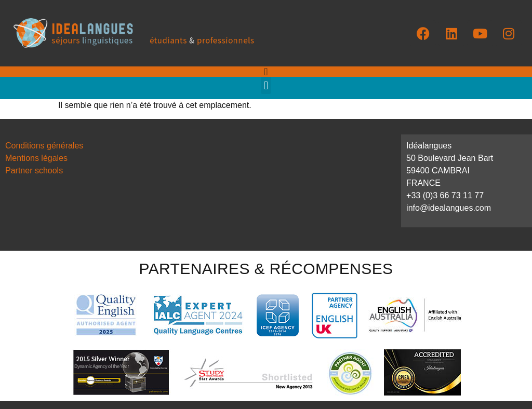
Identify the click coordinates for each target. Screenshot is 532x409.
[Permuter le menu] (266, 72)
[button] (266, 85)
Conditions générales (44, 146)
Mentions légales (36, 158)
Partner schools (34, 171)
